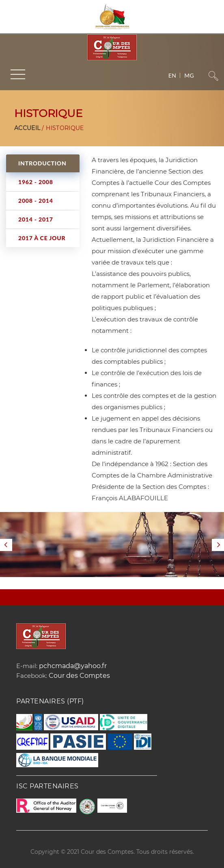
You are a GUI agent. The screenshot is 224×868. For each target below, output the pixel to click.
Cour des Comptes (79, 676)
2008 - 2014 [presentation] (36, 201)
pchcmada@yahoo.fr (73, 666)
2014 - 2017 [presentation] (36, 219)
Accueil (27, 128)
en (172, 75)
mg (189, 75)
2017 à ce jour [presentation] (42, 238)
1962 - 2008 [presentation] (36, 182)
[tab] (43, 163)
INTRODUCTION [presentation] (42, 163)
